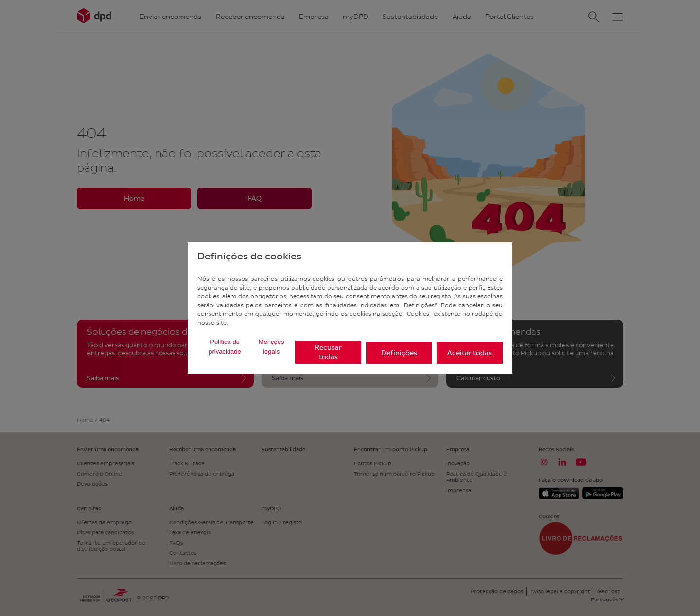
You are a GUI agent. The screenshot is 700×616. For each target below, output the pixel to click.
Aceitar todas (470, 353)
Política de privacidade (225, 347)
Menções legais (271, 347)
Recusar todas (328, 352)
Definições (399, 353)
